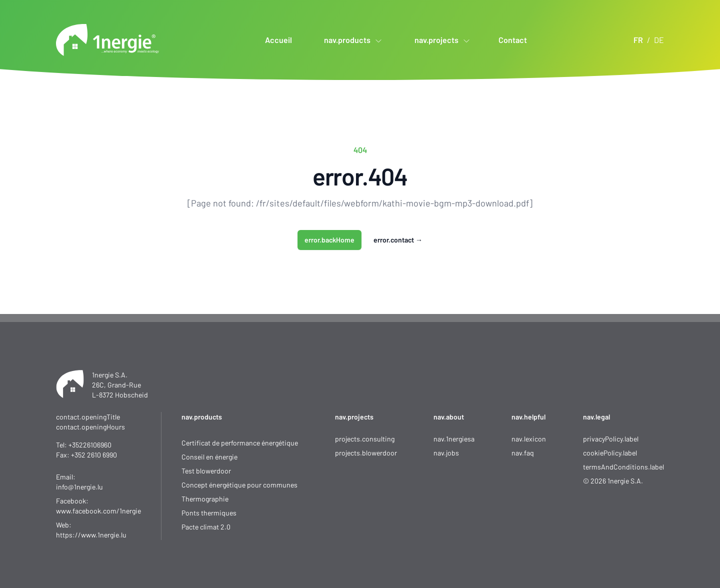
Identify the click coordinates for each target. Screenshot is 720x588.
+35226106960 (90, 445)
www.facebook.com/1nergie (98, 511)
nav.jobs (446, 453)
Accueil (278, 40)
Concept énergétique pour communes (239, 485)
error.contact (398, 240)
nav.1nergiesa (454, 439)
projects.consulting (365, 439)
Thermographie (205, 499)
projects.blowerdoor (366, 453)
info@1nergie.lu (79, 487)
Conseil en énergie (209, 457)
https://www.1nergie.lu (91, 535)
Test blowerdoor (206, 471)
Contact (513, 40)
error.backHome (329, 240)
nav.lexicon (529, 439)
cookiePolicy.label (610, 453)
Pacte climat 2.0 (206, 527)
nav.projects (354, 417)
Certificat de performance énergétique (240, 443)
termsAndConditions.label (623, 467)
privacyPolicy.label (611, 439)
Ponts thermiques (209, 513)
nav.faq (523, 453)
